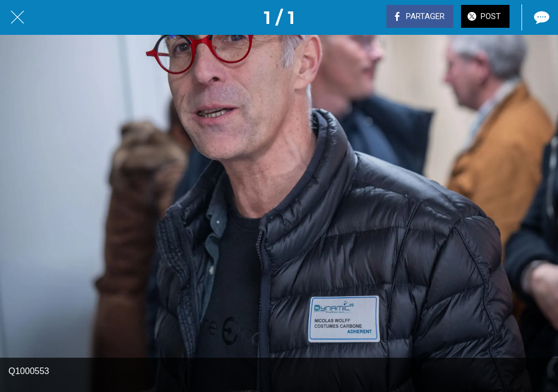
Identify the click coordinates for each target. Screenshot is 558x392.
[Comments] (541, 17)
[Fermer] (17, 17)
